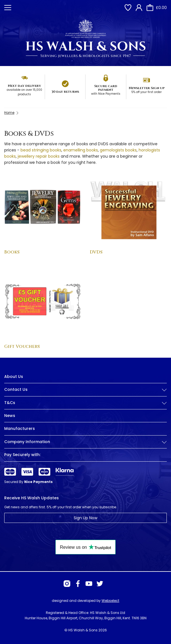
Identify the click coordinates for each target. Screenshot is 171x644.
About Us (14, 377)
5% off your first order (147, 92)
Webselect (110, 601)
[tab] (85, 394)
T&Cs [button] (85, 403)
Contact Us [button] (85, 390)
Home (9, 113)
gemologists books (118, 150)
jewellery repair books (39, 156)
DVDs (96, 252)
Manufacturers (20, 428)
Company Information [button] (85, 442)
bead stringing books (41, 150)
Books (12, 252)
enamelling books (81, 150)
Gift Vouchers (22, 346)
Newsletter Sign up (147, 88)
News (10, 416)
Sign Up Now (85, 518)
